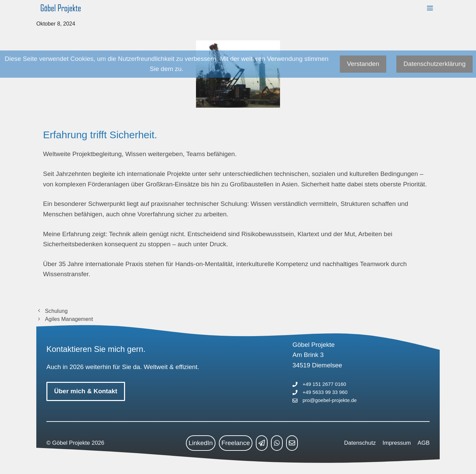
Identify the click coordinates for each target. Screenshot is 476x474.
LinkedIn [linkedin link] (201, 443)
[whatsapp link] (277, 443)
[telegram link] (262, 443)
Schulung (56, 311)
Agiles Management (69, 319)
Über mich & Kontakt (86, 391)
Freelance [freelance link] (236, 443)
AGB (424, 443)
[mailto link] (292, 443)
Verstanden (363, 64)
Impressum (397, 443)
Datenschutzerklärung (434, 64)
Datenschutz (360, 443)
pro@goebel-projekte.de (330, 400)
